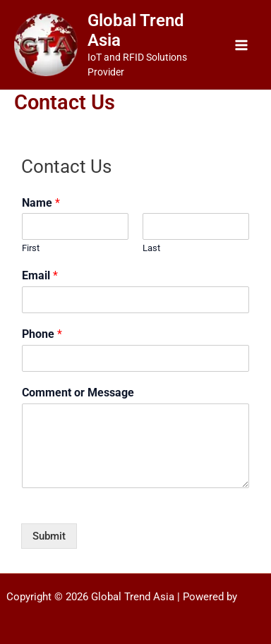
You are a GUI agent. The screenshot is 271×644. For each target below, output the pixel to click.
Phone (42, 334)
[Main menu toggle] (241, 45)
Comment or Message (78, 393)
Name (41, 203)
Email (40, 275)
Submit (49, 536)
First (31, 248)
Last (151, 248)
